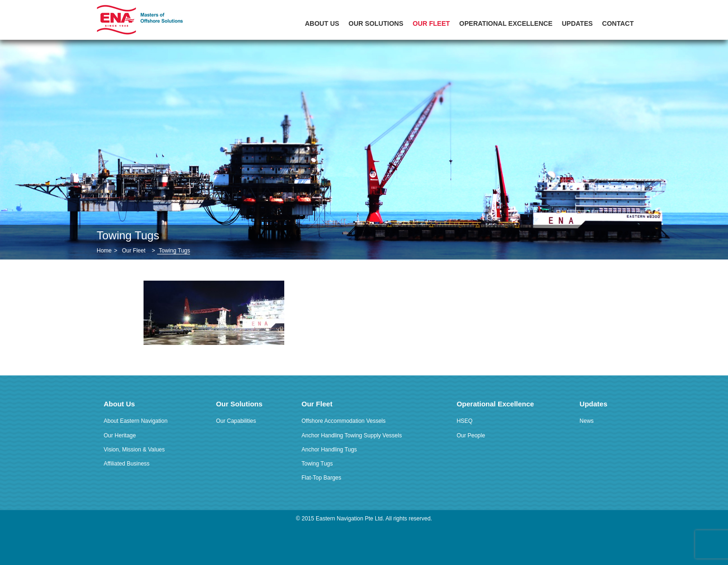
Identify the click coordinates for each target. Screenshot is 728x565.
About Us (322, 23)
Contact (618, 23)
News (587, 421)
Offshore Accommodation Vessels (344, 421)
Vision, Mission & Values (134, 450)
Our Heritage (120, 435)
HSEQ (464, 421)
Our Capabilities (236, 421)
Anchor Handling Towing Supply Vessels (352, 435)
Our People (471, 435)
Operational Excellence (506, 23)
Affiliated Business (127, 464)
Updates (577, 23)
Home (104, 251)
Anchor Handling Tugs (329, 450)
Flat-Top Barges (322, 478)
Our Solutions (376, 23)
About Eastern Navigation (136, 421)
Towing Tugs (317, 464)
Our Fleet (431, 23)
